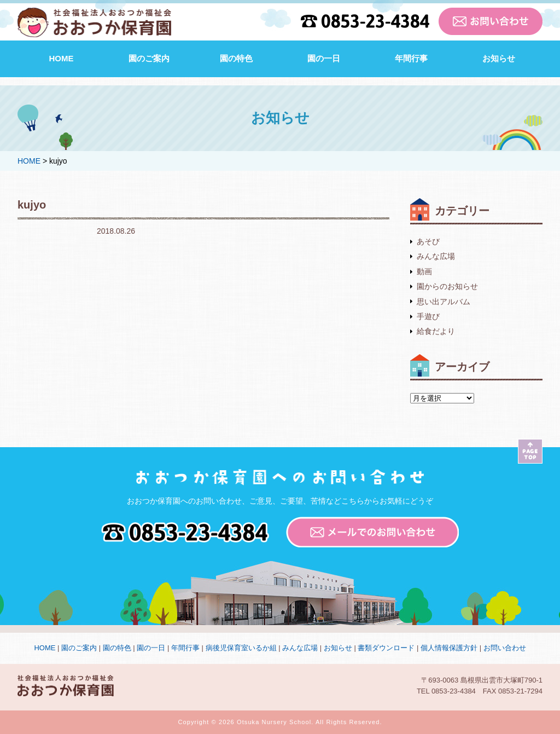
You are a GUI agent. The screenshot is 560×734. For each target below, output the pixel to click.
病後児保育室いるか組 (241, 648)
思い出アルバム (444, 302)
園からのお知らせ (447, 286)
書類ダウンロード (386, 648)
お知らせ (499, 58)
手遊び (428, 316)
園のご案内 (149, 58)
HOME (62, 58)
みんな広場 (436, 256)
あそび (428, 241)
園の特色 (236, 58)
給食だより (436, 331)
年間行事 (411, 58)
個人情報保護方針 (449, 648)
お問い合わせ (505, 648)
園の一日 (324, 58)
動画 (424, 271)
